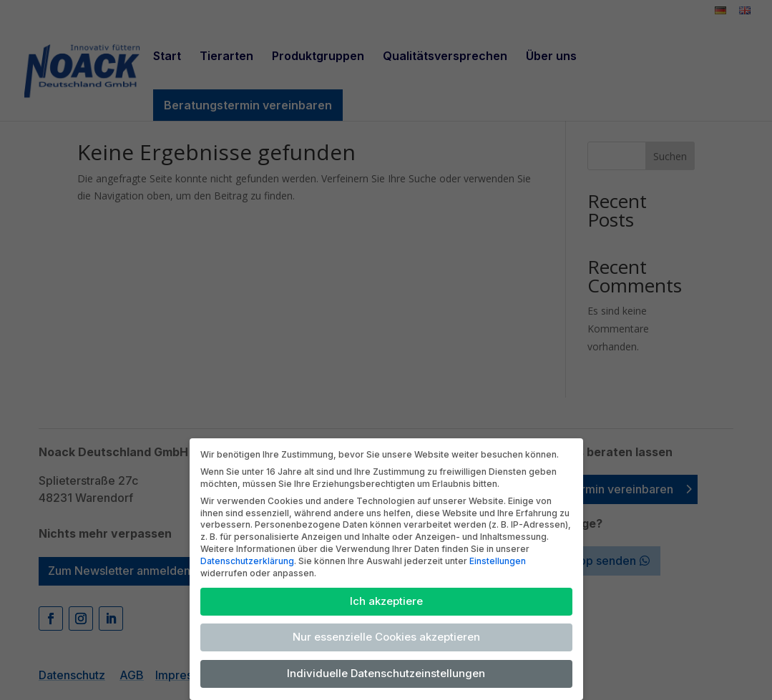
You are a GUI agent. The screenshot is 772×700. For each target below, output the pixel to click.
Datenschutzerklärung (247, 554)
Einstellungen (498, 554)
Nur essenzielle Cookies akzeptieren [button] (386, 630)
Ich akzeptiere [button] (386, 595)
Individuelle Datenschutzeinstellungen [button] (386, 667)
